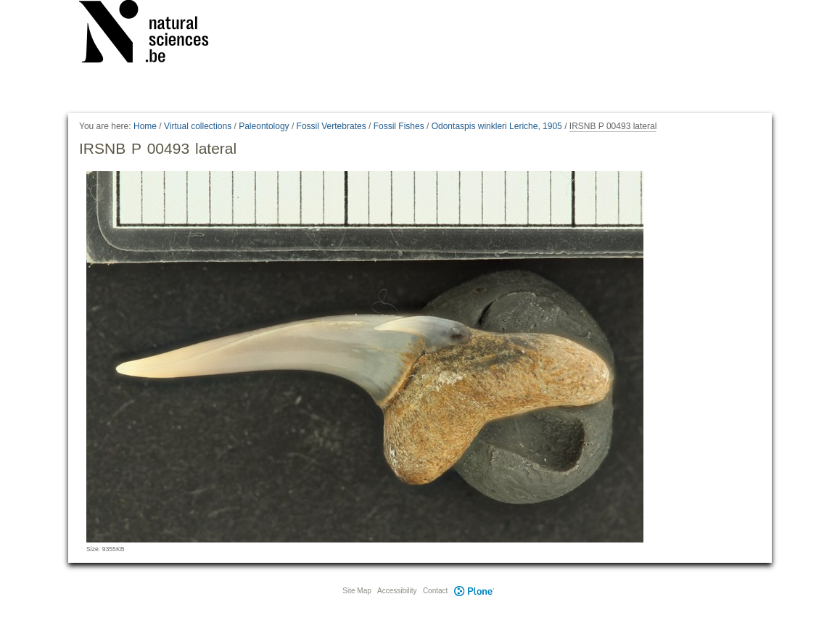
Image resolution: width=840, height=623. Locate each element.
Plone (474, 591)
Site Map (357, 591)
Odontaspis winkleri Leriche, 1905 (497, 126)
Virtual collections (198, 126)
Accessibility (397, 591)
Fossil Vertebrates (332, 126)
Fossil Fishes (399, 126)
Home (145, 126)
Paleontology (264, 126)
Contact (435, 591)
